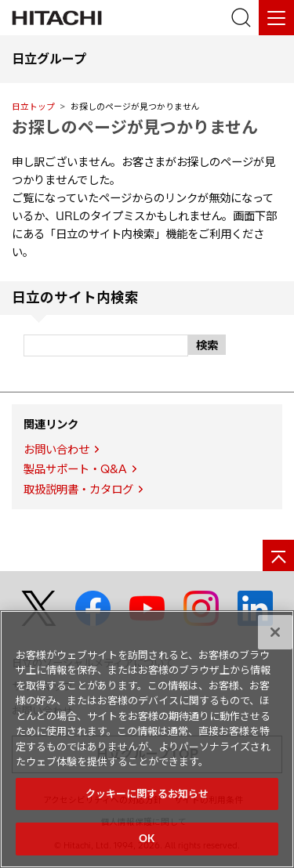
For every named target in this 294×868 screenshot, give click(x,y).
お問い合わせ (56, 450)
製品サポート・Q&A (75, 469)
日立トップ (33, 107)
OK (147, 838)
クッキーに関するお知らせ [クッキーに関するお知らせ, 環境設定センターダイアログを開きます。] (147, 794)
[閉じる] (275, 632)
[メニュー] (276, 18)
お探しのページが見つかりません (135, 127)
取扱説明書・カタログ (78, 490)
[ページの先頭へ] (278, 555)
